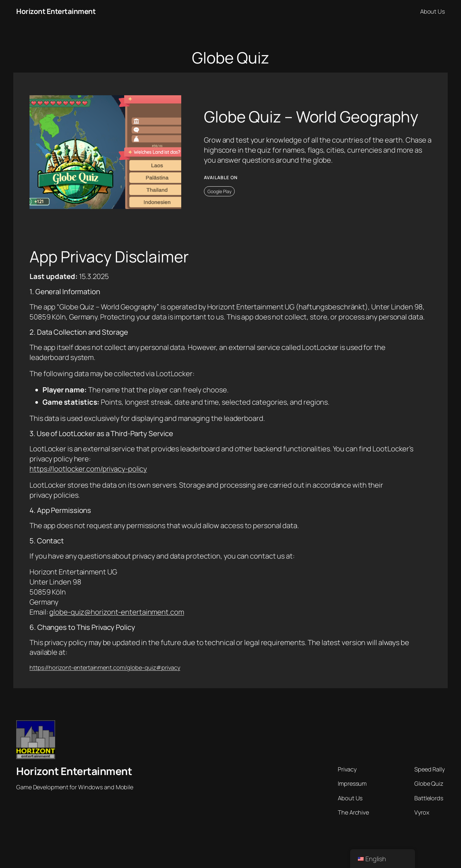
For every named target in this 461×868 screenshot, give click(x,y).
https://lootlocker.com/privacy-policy (88, 469)
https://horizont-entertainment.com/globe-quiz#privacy (105, 667)
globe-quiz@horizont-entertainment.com (117, 612)
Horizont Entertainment (56, 11)
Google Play (219, 191)
